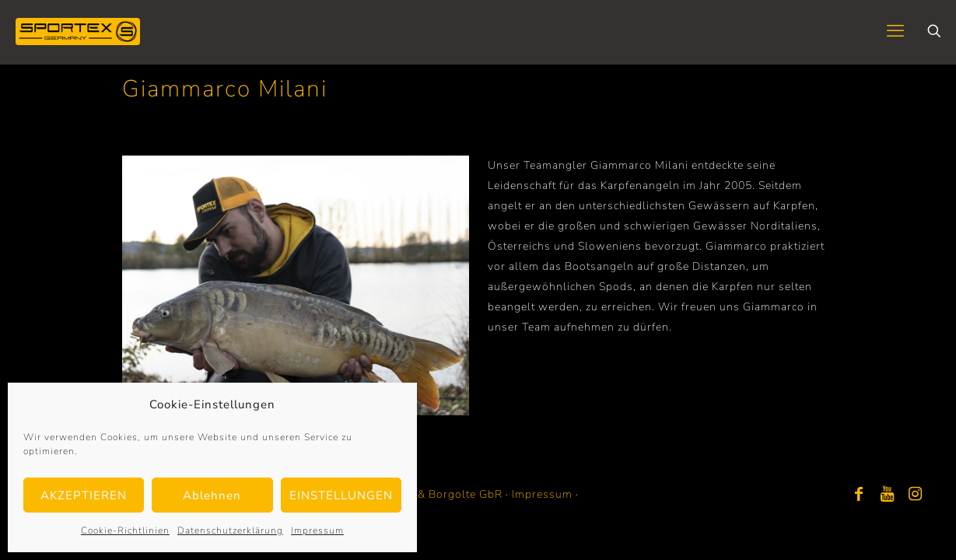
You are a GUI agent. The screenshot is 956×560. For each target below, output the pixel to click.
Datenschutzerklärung (230, 530)
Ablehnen (212, 495)
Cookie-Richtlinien (125, 530)
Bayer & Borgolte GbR (443, 494)
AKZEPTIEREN (84, 495)
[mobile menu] (895, 31)
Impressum (317, 530)
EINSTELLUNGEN (341, 495)
